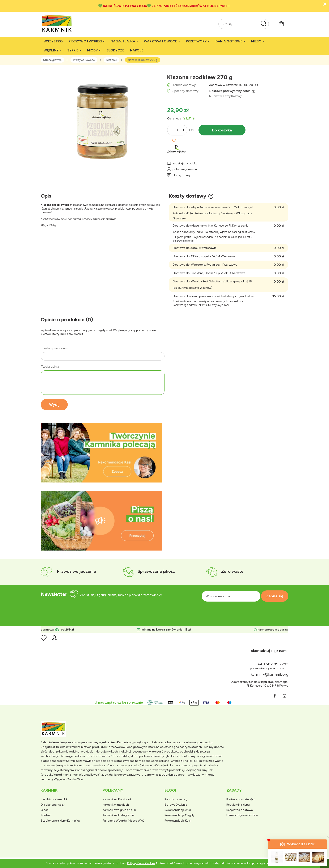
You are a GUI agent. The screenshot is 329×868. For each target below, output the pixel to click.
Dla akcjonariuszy (53, 805)
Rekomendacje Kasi (178, 821)
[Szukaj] (264, 24)
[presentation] (248, 611)
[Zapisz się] (275, 596)
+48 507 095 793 (273, 664)
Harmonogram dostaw (242, 815)
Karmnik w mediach (116, 805)
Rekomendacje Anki (178, 810)
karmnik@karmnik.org (270, 674)
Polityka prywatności (240, 799)
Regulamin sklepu (238, 805)
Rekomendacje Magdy (179, 815)
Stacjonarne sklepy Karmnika (60, 821)
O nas (45, 810)
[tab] (96, 479)
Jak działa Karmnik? (54, 799)
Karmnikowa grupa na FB (119, 810)
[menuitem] (53, 41)
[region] (101, 453)
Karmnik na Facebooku (118, 799)
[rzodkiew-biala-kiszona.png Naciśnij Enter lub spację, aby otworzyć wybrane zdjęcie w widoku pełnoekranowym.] (101, 120)
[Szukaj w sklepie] (240, 24)
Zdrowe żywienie (176, 805)
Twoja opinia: (50, 367)
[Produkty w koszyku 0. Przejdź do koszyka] (281, 23)
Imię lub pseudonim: (55, 348)
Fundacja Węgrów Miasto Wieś (123, 821)
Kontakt (46, 815)
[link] (101, 453)
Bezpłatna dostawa (240, 810)
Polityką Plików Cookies (141, 863)
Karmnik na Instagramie (118, 815)
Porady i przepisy (176, 799)
